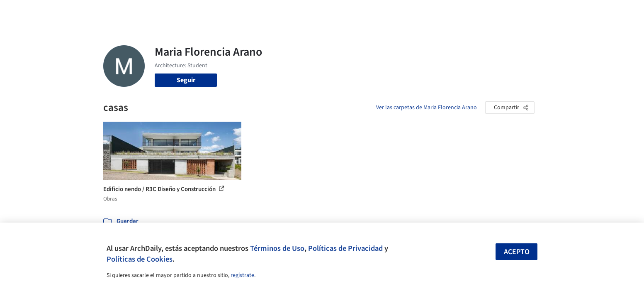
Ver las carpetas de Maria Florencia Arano (426, 108)
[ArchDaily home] (73, 12)
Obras (288, 12)
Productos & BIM (360, 12)
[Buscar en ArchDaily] (190, 12)
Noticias (402, 12)
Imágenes (316, 12)
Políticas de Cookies (140, 259)
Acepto (517, 252)
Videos (430, 12)
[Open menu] (571, 12)
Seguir (186, 80)
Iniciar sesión (475, 12)
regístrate (242, 275)
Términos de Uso (277, 248)
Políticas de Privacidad (345, 248)
